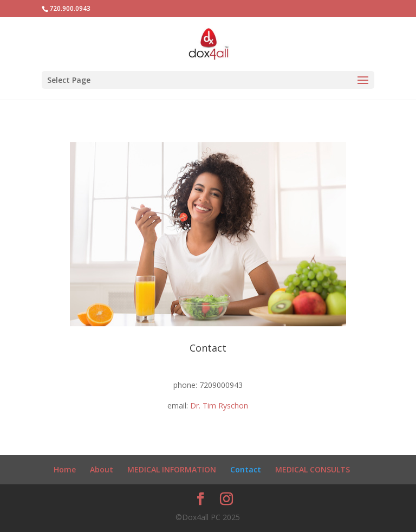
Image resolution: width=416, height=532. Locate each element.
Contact (246, 469)
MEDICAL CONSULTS (313, 469)
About (102, 469)
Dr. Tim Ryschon (219, 406)
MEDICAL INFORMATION (172, 469)
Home (65, 469)
